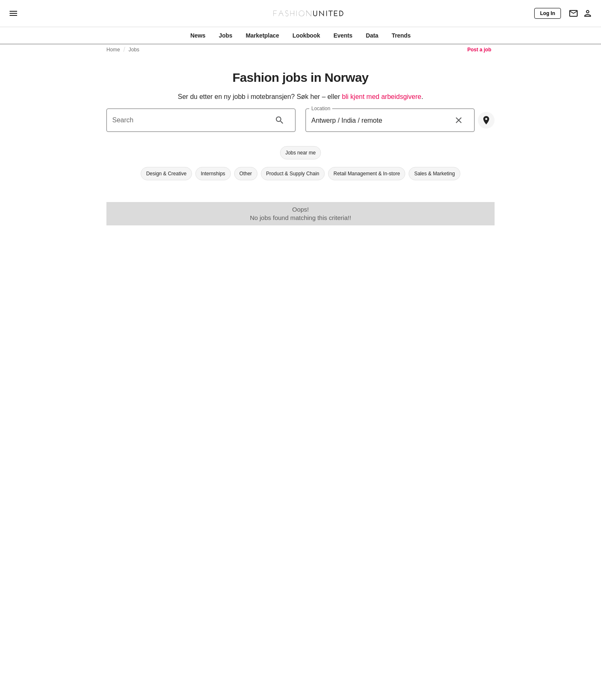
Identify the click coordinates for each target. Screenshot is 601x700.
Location (321, 108)
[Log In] (548, 13)
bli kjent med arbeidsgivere (381, 97)
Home (113, 50)
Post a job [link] (479, 50)
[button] (301, 153)
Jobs (134, 50)
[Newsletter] (573, 13)
